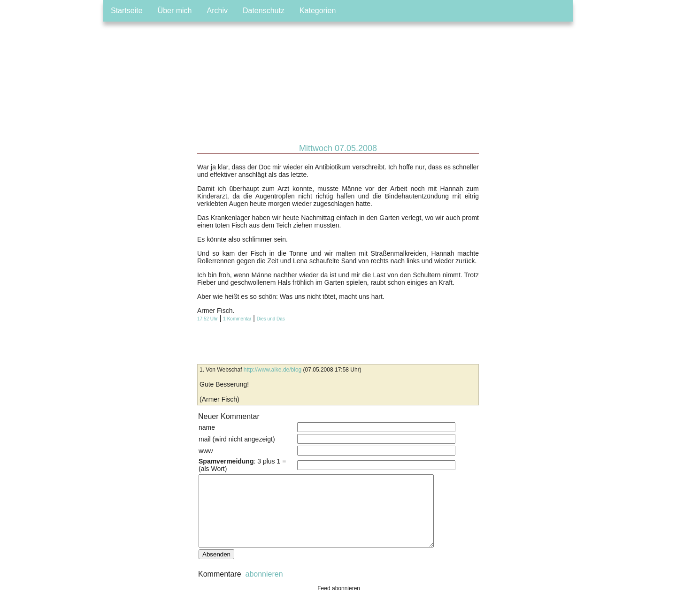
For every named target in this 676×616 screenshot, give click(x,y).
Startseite (127, 11)
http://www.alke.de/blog (273, 370)
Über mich (175, 11)
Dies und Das (271, 319)
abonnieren (263, 588)
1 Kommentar (237, 319)
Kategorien (318, 11)
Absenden (216, 568)
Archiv (217, 11)
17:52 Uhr (207, 319)
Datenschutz (264, 11)
